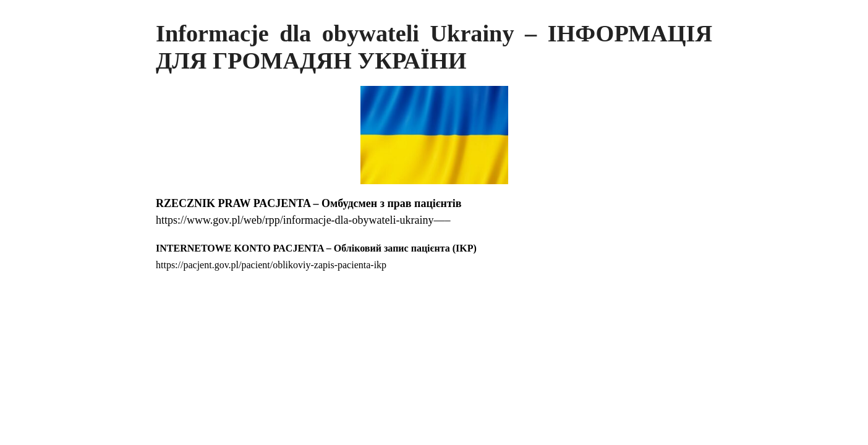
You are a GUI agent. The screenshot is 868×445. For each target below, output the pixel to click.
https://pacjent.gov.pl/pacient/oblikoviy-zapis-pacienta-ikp (271, 265)
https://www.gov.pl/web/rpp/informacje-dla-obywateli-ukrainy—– (303, 220)
